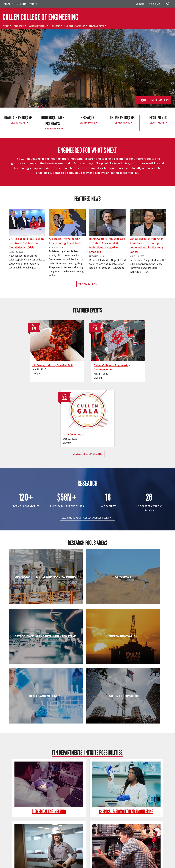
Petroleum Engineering (87, 787)
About (6, 26)
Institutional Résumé (105, 862)
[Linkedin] (39, 826)
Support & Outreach (75, 26)
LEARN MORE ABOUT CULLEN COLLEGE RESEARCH (87, 447)
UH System (107, 859)
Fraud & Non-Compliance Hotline (16, 862)
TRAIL (150, 859)
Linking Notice (39, 862)
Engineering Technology (87, 682)
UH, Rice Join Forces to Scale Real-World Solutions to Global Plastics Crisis (27, 243)
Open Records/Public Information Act (77, 862)
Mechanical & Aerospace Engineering (141, 737)
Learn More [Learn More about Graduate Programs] (18, 123)
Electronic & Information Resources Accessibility (23, 865)
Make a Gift (155, 4)
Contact (140, 4)
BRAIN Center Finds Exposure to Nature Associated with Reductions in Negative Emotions (107, 245)
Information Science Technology (87, 737)
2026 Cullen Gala (131, 360)
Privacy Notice (53, 862)
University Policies (112, 865)
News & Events (97, 26)
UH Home (52, 859)
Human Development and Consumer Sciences (141, 685)
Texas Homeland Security (134, 859)
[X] (21, 826)
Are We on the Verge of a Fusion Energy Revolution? (65, 241)
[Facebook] (16, 826)
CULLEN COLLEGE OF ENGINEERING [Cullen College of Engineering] (40, 17)
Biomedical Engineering (34, 630)
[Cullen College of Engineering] (87, 78)
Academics (19, 26)
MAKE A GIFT (143, 812)
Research (55, 26)
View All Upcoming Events (88, 383)
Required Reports (123, 862)
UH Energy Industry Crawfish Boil (33, 360)
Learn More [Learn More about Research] (87, 123)
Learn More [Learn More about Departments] (157, 123)
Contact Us (66, 846)
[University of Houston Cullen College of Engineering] (31, 814)
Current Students (38, 26)
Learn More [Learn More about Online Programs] (122, 123)
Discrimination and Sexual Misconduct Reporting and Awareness (74, 865)
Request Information (153, 100)
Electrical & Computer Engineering (34, 685)
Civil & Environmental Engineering (141, 633)
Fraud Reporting (161, 859)
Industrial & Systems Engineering (34, 737)
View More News (88, 284)
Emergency (95, 859)
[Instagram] (33, 826)
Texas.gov (117, 859)
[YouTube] (45, 826)
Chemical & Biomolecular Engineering (87, 633)
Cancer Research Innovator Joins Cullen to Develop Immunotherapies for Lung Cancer (146, 245)
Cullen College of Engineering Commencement (85, 362)
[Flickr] (27, 826)
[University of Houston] (19, 4)
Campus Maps (83, 859)
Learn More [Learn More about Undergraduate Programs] (53, 129)
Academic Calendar (67, 859)
